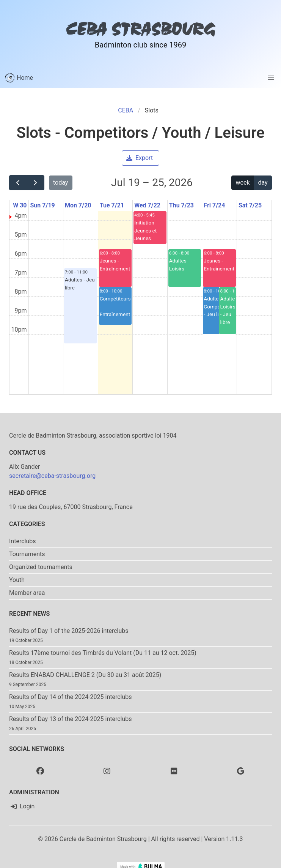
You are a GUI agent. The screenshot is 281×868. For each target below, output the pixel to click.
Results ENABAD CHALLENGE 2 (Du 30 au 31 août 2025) (85, 675)
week (243, 183)
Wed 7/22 (147, 205)
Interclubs (23, 541)
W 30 (20, 205)
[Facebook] (40, 771)
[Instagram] (107, 771)
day (263, 183)
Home (19, 78)
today (60, 183)
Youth (17, 580)
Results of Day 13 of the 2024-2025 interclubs (71, 719)
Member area (27, 593)
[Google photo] (241, 771)
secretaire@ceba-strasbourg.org (52, 476)
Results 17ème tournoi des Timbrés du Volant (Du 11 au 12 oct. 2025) (103, 653)
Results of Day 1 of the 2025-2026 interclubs (69, 631)
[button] (271, 78)
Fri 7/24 (214, 205)
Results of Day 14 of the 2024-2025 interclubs (71, 697)
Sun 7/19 (43, 205)
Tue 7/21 (112, 205)
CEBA (126, 110)
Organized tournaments (41, 567)
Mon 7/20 (78, 205)
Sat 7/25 (250, 205)
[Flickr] (174, 771)
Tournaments (27, 554)
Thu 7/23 (181, 205)
